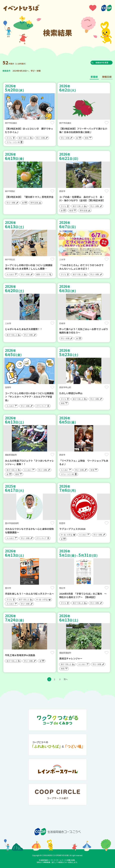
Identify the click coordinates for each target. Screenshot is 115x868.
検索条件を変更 (103, 62)
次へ (66, 679)
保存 (52, 123)
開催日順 (107, 77)
